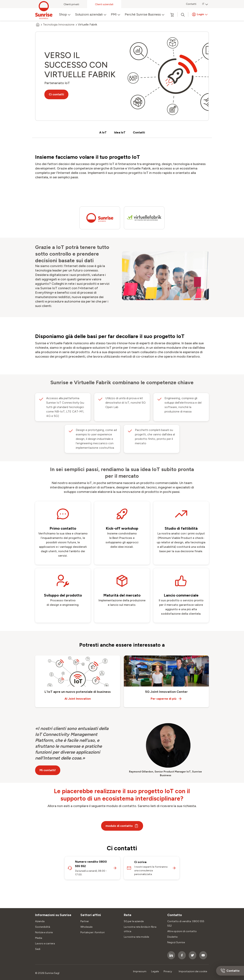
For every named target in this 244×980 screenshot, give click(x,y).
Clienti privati (71, 4)
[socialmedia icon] (171, 955)
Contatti (191, 4)
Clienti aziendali (104, 4)
